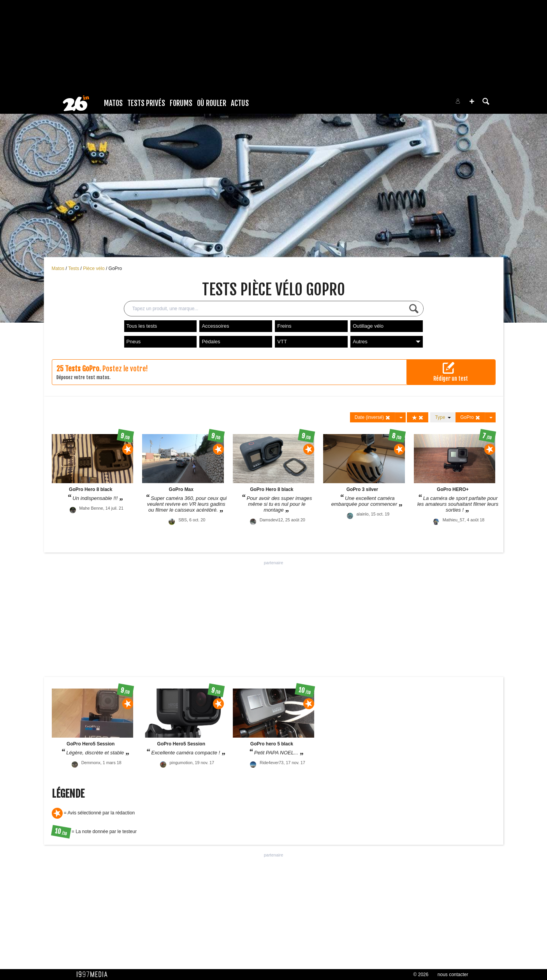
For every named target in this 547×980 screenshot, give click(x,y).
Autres (387, 342)
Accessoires (215, 326)
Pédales (211, 342)
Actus (240, 103)
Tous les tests (142, 326)
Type (443, 417)
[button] (472, 101)
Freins (284, 326)
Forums (181, 103)
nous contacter (453, 975)
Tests (74, 268)
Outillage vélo (368, 326)
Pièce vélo (94, 268)
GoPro (115, 268)
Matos (113, 103)
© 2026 (421, 975)
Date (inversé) (373, 418)
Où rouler (212, 103)
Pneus (134, 342)
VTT (282, 342)
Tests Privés (146, 103)
